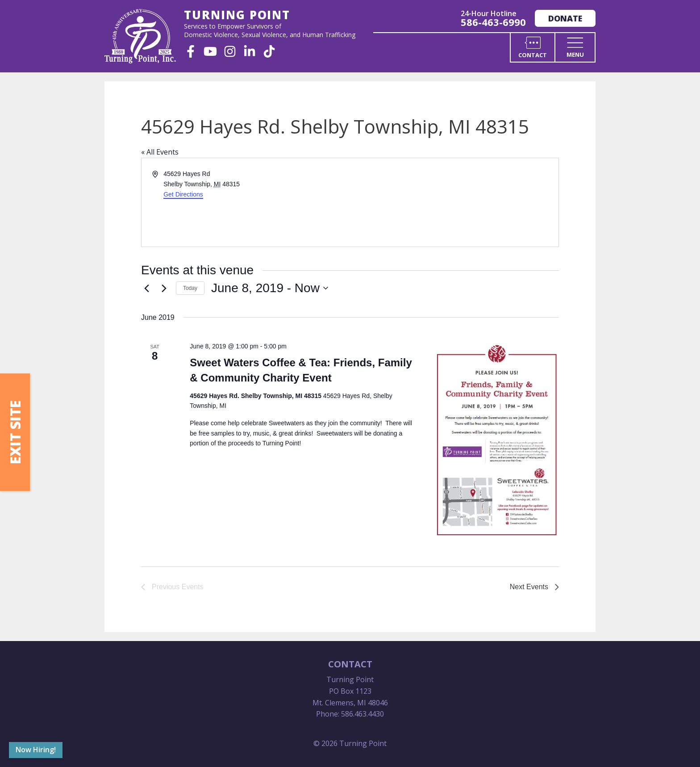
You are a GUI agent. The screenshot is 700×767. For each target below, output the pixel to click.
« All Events (160, 152)
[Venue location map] (454, 202)
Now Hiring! (36, 750)
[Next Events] (164, 288)
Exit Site (15, 432)
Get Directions (183, 194)
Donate (565, 18)
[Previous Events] (146, 288)
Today (190, 288)
